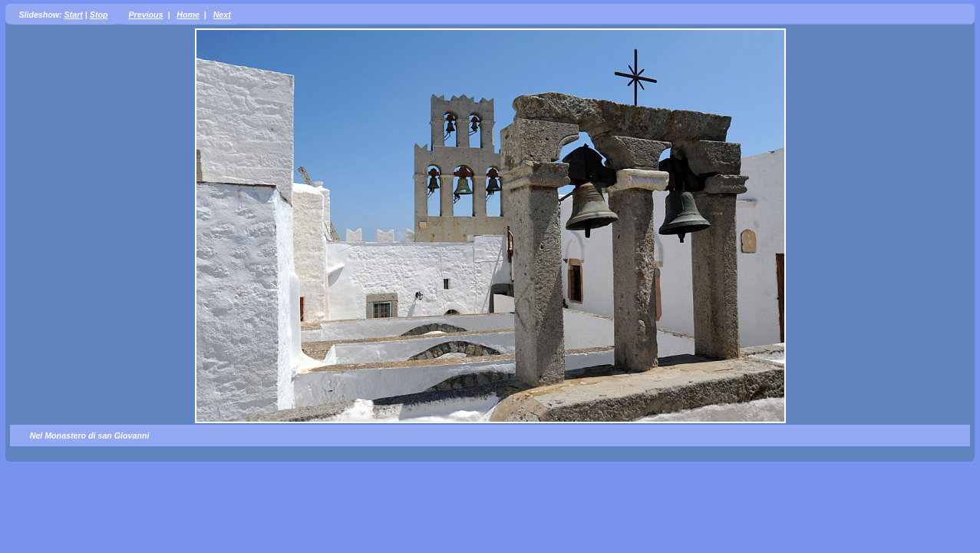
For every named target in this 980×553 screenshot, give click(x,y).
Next (222, 15)
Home (188, 15)
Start (74, 15)
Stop (99, 15)
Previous (145, 15)
